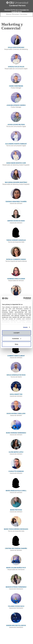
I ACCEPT (16, 333)
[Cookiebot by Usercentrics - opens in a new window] (23, 298)
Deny (16, 344)
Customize (17, 338)
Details (25, 327)
